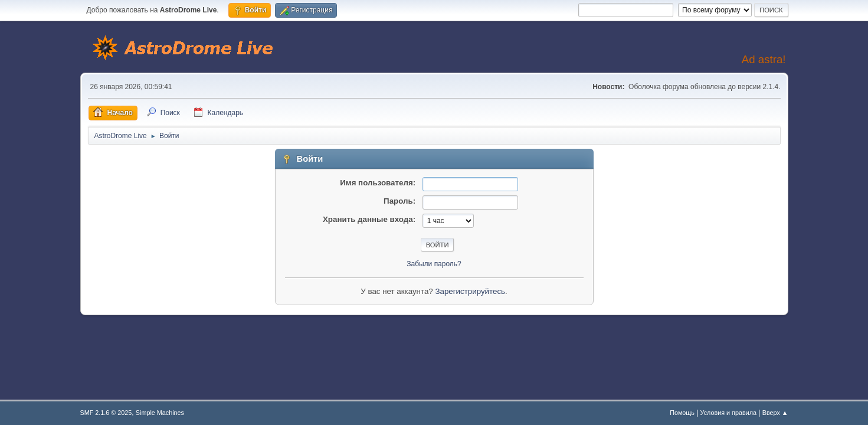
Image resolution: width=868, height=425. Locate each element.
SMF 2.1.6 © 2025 (106, 413)
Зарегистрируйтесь (470, 291)
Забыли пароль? (434, 264)
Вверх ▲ (775, 413)
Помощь (682, 413)
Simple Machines (160, 413)
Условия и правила (728, 413)
